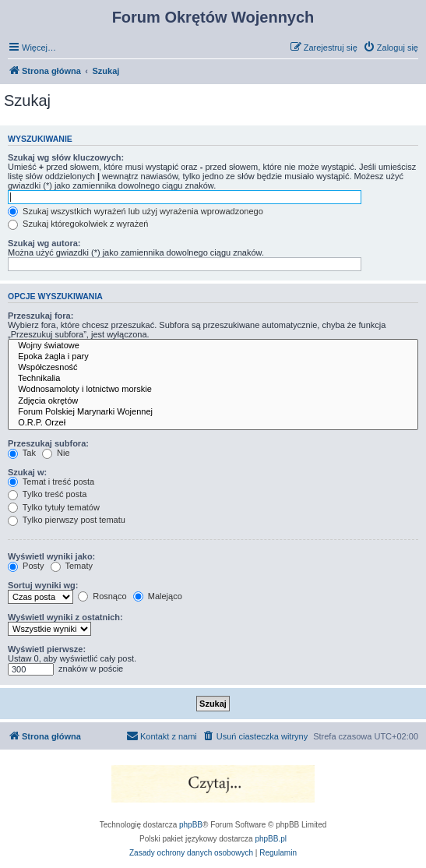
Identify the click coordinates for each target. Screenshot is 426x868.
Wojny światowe (213, 346)
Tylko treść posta (47, 494)
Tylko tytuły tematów (54, 507)
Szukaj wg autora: (44, 243)
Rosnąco (102, 596)
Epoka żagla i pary (213, 357)
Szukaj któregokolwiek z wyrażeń (78, 224)
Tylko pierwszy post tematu (67, 520)
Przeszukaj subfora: (48, 443)
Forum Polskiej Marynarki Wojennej (213, 412)
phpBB (191, 825)
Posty (26, 566)
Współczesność (213, 368)
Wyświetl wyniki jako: (51, 556)
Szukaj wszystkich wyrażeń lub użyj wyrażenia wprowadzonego (136, 211)
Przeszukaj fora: (40, 316)
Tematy (72, 566)
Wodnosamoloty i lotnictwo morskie (213, 390)
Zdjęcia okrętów (213, 401)
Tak (22, 453)
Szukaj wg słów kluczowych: (66, 157)
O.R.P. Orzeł (213, 423)
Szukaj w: (27, 472)
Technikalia (213, 379)
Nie (56, 453)
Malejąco (158, 596)
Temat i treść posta (51, 482)
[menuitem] (391, 48)
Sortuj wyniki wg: (43, 585)
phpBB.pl (271, 839)
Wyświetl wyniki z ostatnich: (65, 617)
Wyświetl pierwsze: (47, 649)
